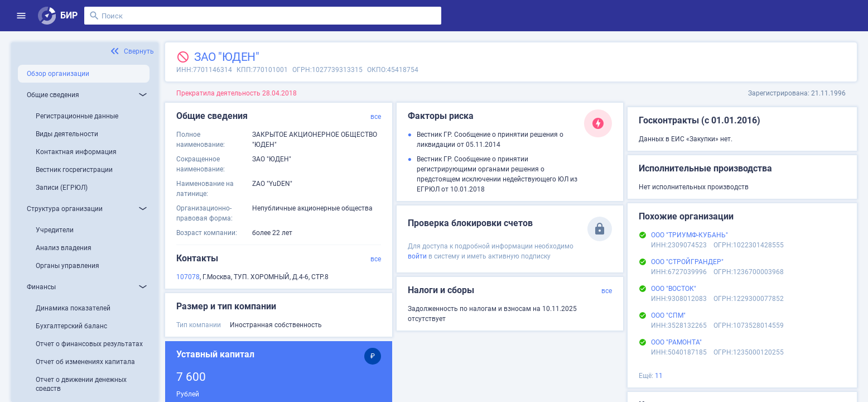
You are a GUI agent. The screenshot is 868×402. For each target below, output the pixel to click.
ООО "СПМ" (668, 315)
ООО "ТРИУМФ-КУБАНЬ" (689, 235)
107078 (188, 277)
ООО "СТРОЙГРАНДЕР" (687, 262)
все (376, 117)
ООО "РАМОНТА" (676, 342)
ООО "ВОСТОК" (674, 289)
